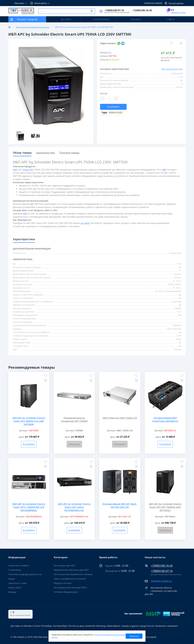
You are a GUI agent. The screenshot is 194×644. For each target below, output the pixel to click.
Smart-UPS (28, 170)
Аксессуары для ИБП (65, 565)
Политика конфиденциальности (25, 574)
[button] (18, 3)
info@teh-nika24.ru (161, 581)
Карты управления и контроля (70, 579)
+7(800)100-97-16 (162, 571)
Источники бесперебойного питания (33, 27)
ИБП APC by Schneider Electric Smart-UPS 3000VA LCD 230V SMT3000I (29, 421)
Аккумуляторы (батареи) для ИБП (71, 570)
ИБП (15, 170)
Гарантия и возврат (19, 565)
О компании (15, 570)
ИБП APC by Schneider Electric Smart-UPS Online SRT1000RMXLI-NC (74, 507)
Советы (171, 19)
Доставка (66, 19)
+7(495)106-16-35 (162, 566)
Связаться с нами (18, 583)
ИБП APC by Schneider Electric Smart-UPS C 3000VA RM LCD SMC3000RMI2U (29, 507)
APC (110, 52)
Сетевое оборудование (66, 592)
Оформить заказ (178, 12)
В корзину (113, 107)
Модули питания (63, 583)
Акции (12, 579)
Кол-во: (104, 93)
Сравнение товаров (153, 3)
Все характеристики (172, 69)
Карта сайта (15, 588)
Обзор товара (22, 153)
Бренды (12, 592)
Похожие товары (69, 153)
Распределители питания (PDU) (70, 588)
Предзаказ (74, 444)
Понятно (134, 636)
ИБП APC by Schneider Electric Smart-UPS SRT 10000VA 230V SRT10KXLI (165, 507)
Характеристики (45, 153)
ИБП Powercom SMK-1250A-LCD (120, 418)
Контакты (136, 19)
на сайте (85, 223)
